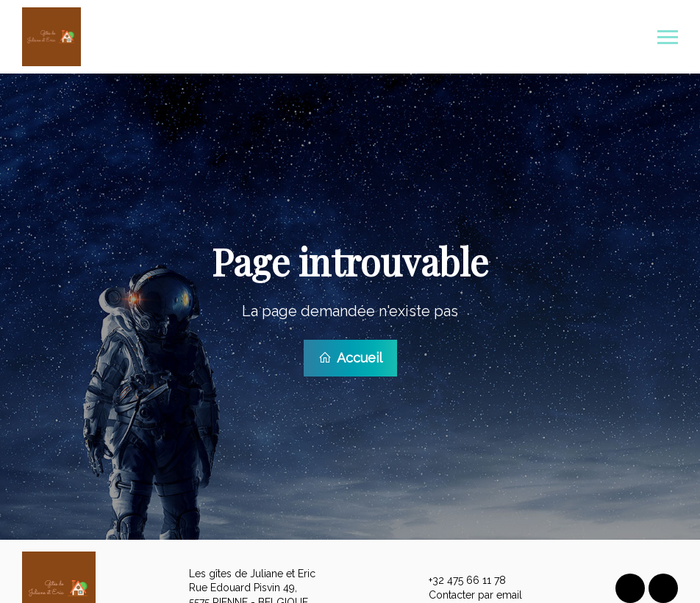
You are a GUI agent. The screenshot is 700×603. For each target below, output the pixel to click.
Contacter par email (467, 593)
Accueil (350, 357)
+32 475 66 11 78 (459, 579)
